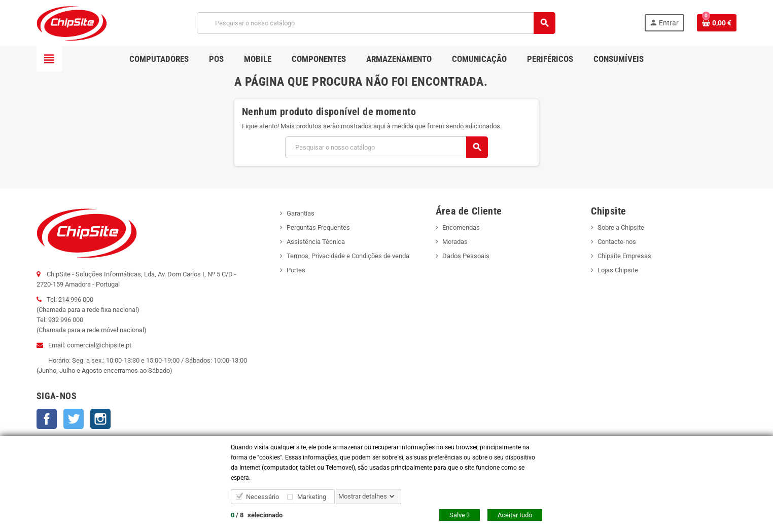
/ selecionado (257, 515)
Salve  (460, 515)
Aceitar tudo (515, 515)
